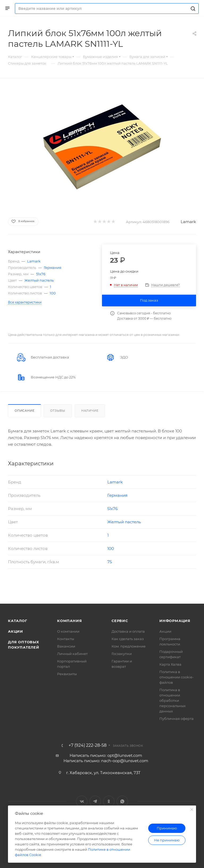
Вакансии (66, 646)
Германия (53, 268)
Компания (69, 621)
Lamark (188, 222)
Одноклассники (109, 801)
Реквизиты (67, 674)
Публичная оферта (177, 719)
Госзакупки (122, 654)
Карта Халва (170, 664)
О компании (68, 631)
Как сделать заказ (128, 639)
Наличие (90, 411)
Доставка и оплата (128, 631)
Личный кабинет (72, 654)
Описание (24, 411)
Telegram (95, 801)
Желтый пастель (39, 280)
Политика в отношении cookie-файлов (177, 677)
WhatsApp (122, 801)
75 (110, 562)
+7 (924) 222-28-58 (88, 745)
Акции (16, 631)
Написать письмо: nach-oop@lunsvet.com (106, 761)
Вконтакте (82, 801)
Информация (175, 621)
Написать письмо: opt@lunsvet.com (106, 755)
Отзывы (58, 411)
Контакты (66, 639)
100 (53, 293)
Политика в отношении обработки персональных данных (173, 700)
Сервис (120, 621)
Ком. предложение (129, 646)
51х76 (41, 274)
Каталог (18, 621)
